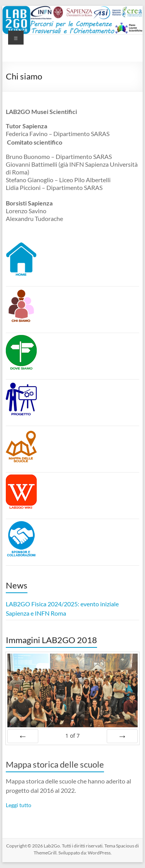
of (72, 736)
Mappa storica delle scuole (55, 764)
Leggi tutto (19, 805)
